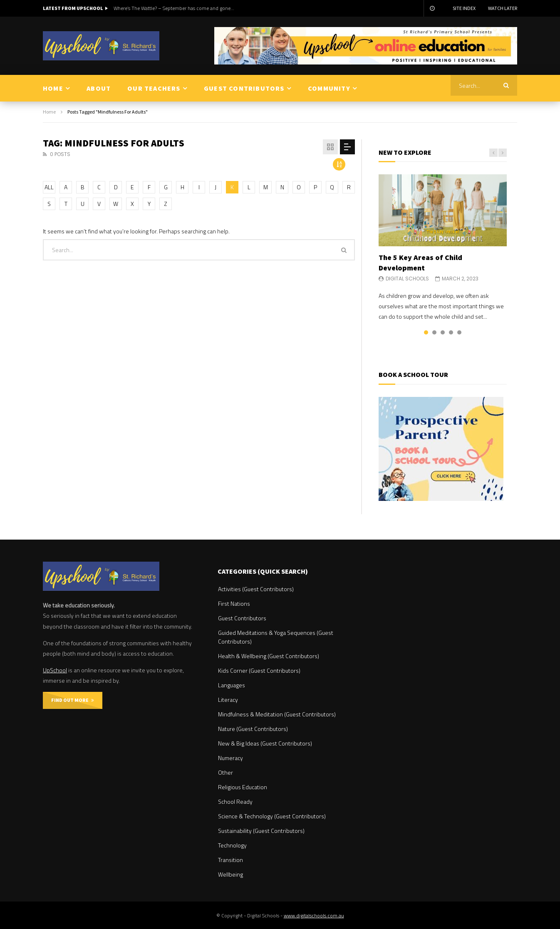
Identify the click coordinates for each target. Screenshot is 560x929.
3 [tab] (443, 332)
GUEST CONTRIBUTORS (244, 88)
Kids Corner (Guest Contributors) (259, 670)
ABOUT (99, 88)
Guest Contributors (242, 618)
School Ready (235, 801)
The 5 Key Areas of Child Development (420, 262)
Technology (232, 845)
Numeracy (230, 758)
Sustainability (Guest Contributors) (261, 831)
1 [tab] (426, 332)
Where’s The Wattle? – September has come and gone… (174, 8)
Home (49, 112)
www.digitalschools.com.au (314, 915)
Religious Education (243, 787)
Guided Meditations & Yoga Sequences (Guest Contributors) (276, 637)
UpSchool (55, 670)
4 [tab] (451, 332)
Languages (232, 685)
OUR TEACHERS (154, 88)
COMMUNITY (329, 88)
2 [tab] (434, 332)
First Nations (234, 603)
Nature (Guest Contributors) (253, 729)
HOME (53, 88)
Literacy (228, 700)
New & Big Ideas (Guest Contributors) (265, 743)
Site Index (464, 8)
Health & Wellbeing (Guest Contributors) (269, 656)
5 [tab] (459, 332)
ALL (49, 187)
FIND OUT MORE (73, 700)
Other (225, 772)
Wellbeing (230, 874)
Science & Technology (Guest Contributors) (272, 816)
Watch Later (503, 8)
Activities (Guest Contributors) (256, 589)
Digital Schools (407, 279)
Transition (230, 860)
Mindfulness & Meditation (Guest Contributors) (277, 714)
